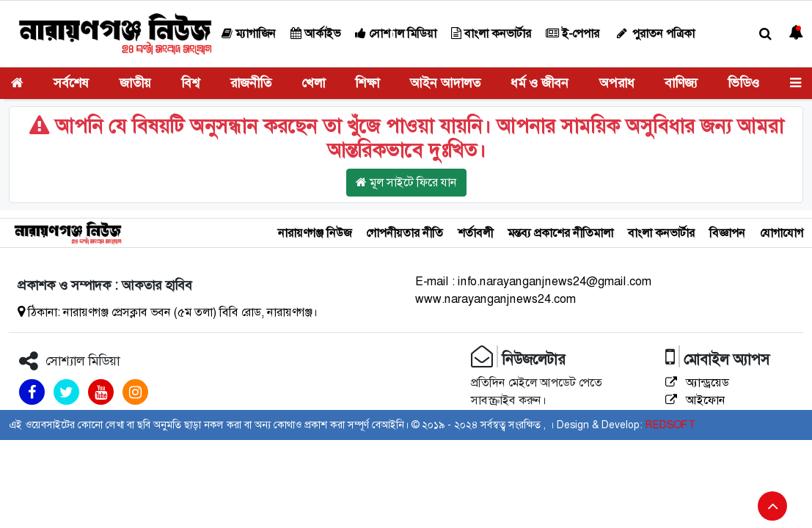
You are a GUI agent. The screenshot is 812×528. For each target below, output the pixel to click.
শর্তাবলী (475, 233)
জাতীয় (135, 83)
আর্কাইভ (315, 33)
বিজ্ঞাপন (727, 233)
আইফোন (695, 400)
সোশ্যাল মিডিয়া (396, 33)
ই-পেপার (573, 33)
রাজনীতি (251, 83)
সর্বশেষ (71, 83)
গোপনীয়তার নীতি (405, 233)
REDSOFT (670, 425)
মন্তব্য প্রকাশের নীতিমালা (560, 233)
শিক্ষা (367, 83)
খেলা (313, 83)
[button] (765, 34)
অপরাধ (617, 83)
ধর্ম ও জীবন (539, 83)
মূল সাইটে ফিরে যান (406, 182)
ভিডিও (743, 83)
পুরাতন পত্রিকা (654, 33)
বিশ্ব (190, 83)
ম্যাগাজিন (249, 33)
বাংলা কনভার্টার (491, 33)
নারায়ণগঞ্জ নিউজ (315, 233)
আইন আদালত (445, 83)
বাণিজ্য (681, 83)
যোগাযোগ (782, 233)
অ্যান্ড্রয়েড (697, 382)
